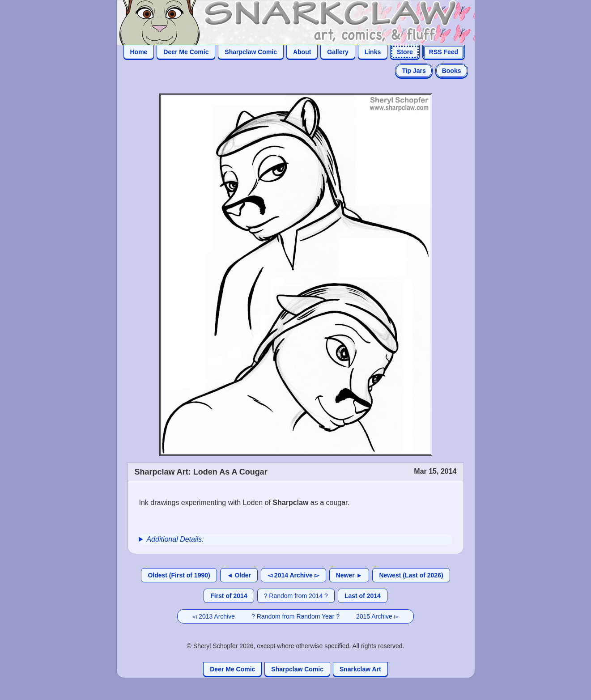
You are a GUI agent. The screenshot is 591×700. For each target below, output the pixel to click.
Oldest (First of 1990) (179, 575)
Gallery (338, 52)
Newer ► (349, 575)
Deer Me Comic (186, 52)
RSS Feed (444, 52)
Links (373, 52)
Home (139, 52)
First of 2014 (229, 596)
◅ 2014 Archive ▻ (293, 575)
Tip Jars (414, 71)
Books (452, 71)
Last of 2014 (363, 596)
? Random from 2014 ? (296, 596)
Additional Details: (175, 539)
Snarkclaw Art (360, 669)
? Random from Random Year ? (295, 616)
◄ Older (239, 575)
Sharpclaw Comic (251, 52)
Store (405, 52)
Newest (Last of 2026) (411, 575)
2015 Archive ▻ (378, 616)
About (302, 52)
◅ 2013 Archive (213, 616)
